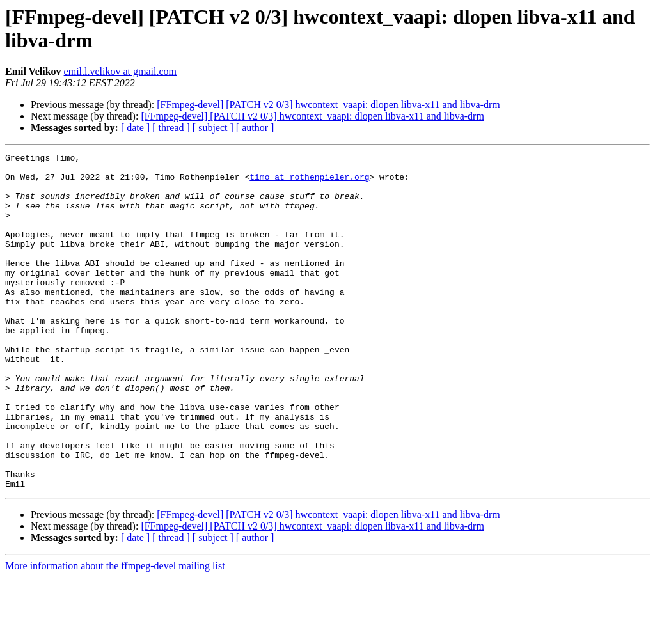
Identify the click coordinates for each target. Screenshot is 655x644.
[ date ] (135, 128)
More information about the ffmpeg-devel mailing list (115, 633)
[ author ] (255, 128)
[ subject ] (213, 128)
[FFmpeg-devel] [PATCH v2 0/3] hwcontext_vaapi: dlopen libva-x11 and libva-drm (328, 105)
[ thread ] (171, 128)
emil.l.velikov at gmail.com (120, 71)
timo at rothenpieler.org (309, 182)
